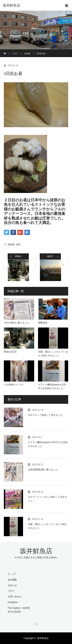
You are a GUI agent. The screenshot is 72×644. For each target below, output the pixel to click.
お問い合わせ (15, 597)
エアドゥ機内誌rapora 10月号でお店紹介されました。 (52, 386)
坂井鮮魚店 (12, 5)
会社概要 (12, 580)
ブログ (15, 54)
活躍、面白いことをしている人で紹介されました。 (53, 354)
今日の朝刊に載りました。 (18, 323)
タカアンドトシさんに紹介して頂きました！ (47, 499)
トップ (12, 574)
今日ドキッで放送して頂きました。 (46, 415)
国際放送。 (44, 323)
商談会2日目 (10, 352)
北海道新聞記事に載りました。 (44, 470)
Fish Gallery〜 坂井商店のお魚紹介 (19, 610)
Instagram (13, 602)
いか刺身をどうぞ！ (14, 385)
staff (18, 244)
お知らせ (12, 585)
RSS (36, 623)
